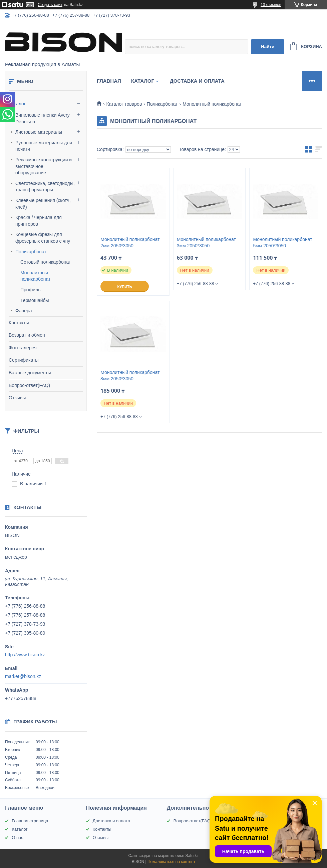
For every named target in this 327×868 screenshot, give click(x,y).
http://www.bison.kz (25, 655)
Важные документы (30, 373)
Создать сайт (50, 5)
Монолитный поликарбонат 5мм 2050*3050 (282, 242)
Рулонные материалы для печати (44, 146)
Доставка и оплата (197, 81)
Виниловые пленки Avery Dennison (43, 118)
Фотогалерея (23, 348)
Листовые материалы (39, 132)
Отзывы (17, 398)
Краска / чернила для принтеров (39, 221)
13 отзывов (271, 5)
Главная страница (30, 821)
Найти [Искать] (268, 46)
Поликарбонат (31, 252)
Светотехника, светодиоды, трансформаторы (45, 187)
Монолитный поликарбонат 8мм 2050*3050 (130, 375)
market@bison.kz (23, 676)
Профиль (30, 290)
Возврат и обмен (27, 335)
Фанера (24, 311)
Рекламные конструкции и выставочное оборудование (44, 166)
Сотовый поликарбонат (46, 262)
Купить (124, 287)
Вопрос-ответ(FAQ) (29, 385)
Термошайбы (35, 300)
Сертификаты (24, 360)
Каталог (17, 104)
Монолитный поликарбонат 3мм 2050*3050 (206, 242)
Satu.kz (192, 856)
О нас (18, 837)
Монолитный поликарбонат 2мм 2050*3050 (130, 242)
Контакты (19, 323)
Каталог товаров (124, 104)
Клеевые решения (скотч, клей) (43, 204)
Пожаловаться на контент (171, 862)
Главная (109, 81)
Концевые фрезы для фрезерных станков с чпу (43, 238)
